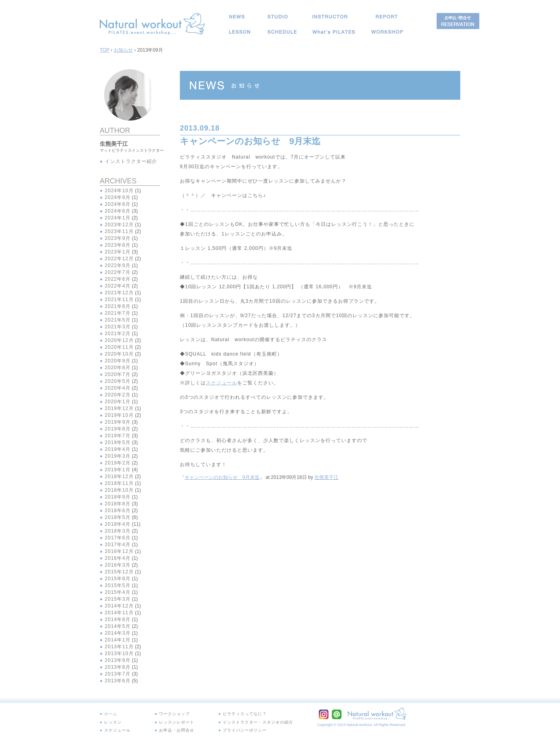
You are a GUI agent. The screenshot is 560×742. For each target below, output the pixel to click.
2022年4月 (118, 286)
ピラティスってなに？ (334, 32)
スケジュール (282, 32)
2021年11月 (119, 300)
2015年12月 (119, 572)
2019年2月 (118, 463)
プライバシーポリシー (236, 726)
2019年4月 (118, 449)
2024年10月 (119, 191)
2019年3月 (118, 456)
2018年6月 (118, 511)
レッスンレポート (387, 17)
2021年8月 (118, 306)
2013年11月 (119, 647)
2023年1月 (118, 252)
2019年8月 (118, 429)
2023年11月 (119, 231)
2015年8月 (118, 579)
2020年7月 (118, 374)
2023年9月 (118, 238)
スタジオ (278, 17)
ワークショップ (170, 713)
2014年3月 (118, 633)
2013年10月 (119, 654)
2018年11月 (119, 483)
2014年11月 (119, 613)
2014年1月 (118, 640)
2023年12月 (119, 225)
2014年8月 (118, 619)
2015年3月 (118, 599)
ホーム (110, 713)
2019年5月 (118, 442)
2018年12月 (119, 477)
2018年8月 (118, 504)
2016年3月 (118, 565)
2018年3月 (118, 531)
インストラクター (330, 17)
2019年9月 (118, 422)
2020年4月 (118, 388)
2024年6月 (118, 211)
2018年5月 (118, 517)
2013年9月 (118, 660)
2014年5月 (118, 626)
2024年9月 (118, 197)
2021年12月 (119, 293)
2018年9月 (118, 497)
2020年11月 (119, 347)
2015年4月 (118, 592)
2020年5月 (118, 381)
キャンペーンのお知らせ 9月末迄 (222, 477)
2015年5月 (118, 585)
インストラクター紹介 (131, 161)
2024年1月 (118, 218)
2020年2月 (118, 395)
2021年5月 (118, 320)
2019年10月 (119, 415)
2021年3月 (118, 327)
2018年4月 (118, 524)
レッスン (240, 32)
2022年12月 (119, 259)
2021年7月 (118, 313)
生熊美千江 (326, 477)
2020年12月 (119, 340)
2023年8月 (118, 245)
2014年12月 (119, 606)
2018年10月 (119, 490)
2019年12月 (119, 408)
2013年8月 (118, 667)
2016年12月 (119, 551)
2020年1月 (118, 402)
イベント (387, 32)
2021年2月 (118, 334)
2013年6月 (118, 681)
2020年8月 (118, 368)
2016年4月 (118, 558)
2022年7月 (118, 272)
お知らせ (237, 17)
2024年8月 (118, 204)
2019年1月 (118, 470)
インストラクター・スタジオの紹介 (248, 720)
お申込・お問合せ (172, 726)
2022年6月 (118, 279)
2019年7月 (118, 436)
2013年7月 (118, 674)
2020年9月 (118, 361)
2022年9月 (118, 265)
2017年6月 (118, 538)
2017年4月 (118, 545)
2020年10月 (119, 354)
